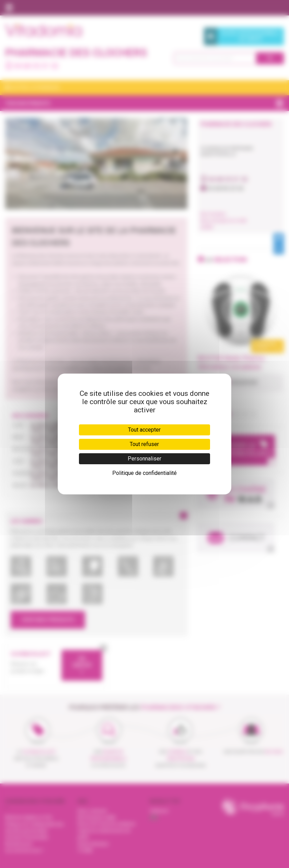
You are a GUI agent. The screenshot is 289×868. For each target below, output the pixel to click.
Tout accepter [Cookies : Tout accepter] (144, 430)
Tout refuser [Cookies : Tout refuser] (144, 444)
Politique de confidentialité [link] (144, 473)
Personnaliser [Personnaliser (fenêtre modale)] (144, 459)
